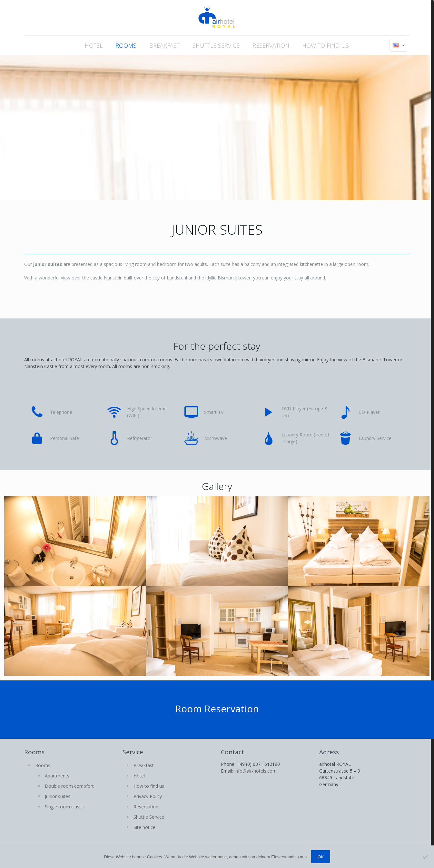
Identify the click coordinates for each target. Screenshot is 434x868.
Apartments (57, 776)
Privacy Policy (148, 796)
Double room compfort (69, 786)
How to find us (149, 786)
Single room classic (65, 807)
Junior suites (58, 796)
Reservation (146, 807)
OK (321, 857)
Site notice (144, 827)
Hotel (139, 776)
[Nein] (426, 857)
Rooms (43, 765)
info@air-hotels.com (256, 771)
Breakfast (144, 765)
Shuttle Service (149, 817)
